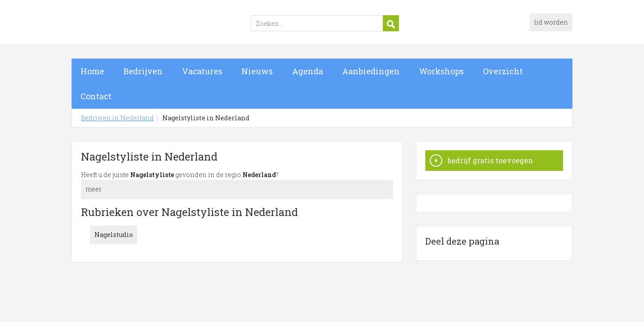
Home (92, 71)
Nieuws (257, 71)
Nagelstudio (114, 235)
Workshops (441, 71)
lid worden (551, 22)
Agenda (307, 71)
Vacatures (202, 71)
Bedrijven (143, 71)
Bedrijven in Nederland (183, 24)
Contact (96, 96)
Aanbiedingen (371, 71)
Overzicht (503, 71)
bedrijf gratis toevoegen (490, 160)
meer (93, 189)
